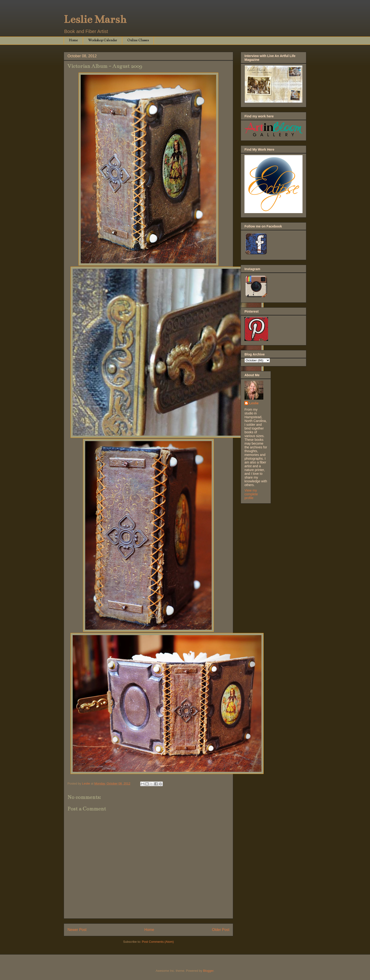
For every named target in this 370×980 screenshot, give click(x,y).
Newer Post (77, 930)
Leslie (254, 403)
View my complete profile (251, 494)
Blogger (208, 971)
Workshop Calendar (103, 41)
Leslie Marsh (95, 19)
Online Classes (138, 41)
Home (73, 41)
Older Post (221, 930)
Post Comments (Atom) (158, 942)
